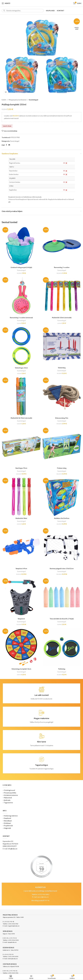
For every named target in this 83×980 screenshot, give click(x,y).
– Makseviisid (7, 798)
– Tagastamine (8, 803)
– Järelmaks (7, 800)
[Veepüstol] (21, 597)
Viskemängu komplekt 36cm (21, 669)
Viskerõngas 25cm (21, 368)
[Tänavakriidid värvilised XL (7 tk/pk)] (62, 597)
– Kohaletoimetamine (10, 795)
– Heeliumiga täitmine (10, 816)
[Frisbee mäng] (62, 447)
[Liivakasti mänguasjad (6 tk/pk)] (21, 246)
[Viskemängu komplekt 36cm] (21, 647)
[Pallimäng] (62, 647)
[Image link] (42, 866)
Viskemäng (62, 368)
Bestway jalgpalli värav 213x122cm (62, 569)
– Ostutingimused (9, 790)
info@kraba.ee (13, 849)
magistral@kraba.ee (13, 926)
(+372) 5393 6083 (13, 957)
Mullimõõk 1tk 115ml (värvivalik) (21, 418)
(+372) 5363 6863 (43, 894)
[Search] (23, 11)
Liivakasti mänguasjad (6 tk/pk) (21, 267)
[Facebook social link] (6, 145)
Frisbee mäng (62, 468)
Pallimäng (62, 669)
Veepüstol (21, 619)
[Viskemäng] (62, 346)
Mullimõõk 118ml (21, 518)
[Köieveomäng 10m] (62, 396)
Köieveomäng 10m (62, 418)
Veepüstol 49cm (21, 569)
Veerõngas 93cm (21, 468)
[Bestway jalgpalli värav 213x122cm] (62, 547)
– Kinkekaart (7, 823)
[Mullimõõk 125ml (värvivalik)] (62, 296)
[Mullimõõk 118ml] (21, 497)
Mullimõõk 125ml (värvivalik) (62, 318)
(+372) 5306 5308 (13, 940)
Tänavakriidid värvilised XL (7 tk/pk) (62, 619)
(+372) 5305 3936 (13, 973)
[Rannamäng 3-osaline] (62, 246)
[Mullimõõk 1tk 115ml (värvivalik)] (21, 396)
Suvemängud (33, 100)
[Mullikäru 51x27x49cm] (62, 497)
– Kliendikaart (7, 821)
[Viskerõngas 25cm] (21, 346)
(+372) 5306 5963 (13, 924)
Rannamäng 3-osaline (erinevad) (21, 318)
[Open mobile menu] (6, 3)
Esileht (4, 100)
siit (9, 202)
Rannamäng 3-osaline (62, 267)
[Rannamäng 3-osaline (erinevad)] (21, 296)
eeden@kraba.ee (13, 959)
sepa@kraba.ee (12, 942)
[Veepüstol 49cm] (21, 547)
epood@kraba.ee (43, 897)
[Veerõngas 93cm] (21, 447)
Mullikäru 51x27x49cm (62, 518)
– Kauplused (7, 818)
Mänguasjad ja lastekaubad (17, 100)
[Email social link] (9, 145)
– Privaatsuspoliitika (9, 793)
